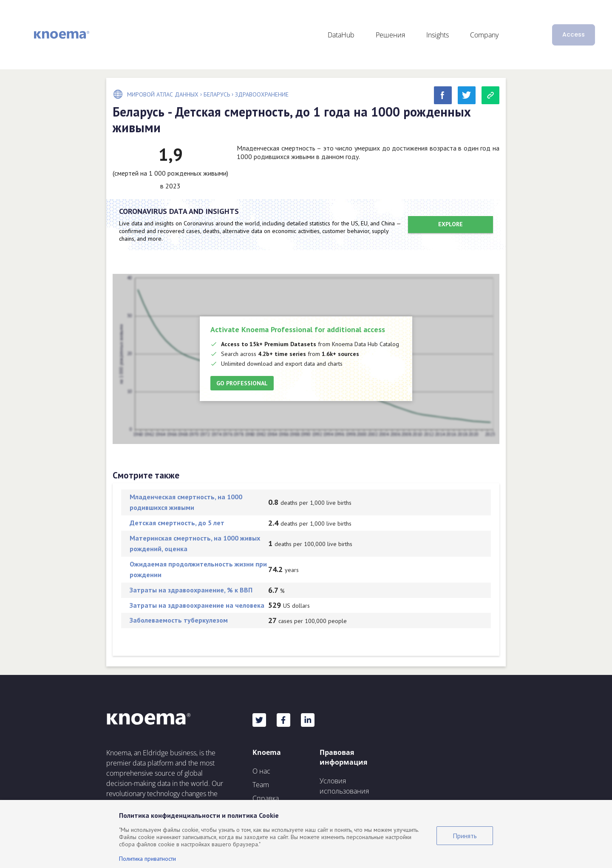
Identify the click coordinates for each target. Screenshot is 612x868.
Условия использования (344, 786)
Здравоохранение (262, 94)
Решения (390, 35)
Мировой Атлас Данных (163, 94)
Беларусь (217, 94)
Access (574, 34)
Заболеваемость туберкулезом (179, 620)
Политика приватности (147, 859)
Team (261, 785)
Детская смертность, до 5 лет (177, 523)
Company (484, 35)
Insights (438, 35)
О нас (261, 771)
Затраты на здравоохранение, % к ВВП (191, 590)
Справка (266, 798)
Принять (465, 836)
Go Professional (242, 383)
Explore (450, 224)
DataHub (341, 35)
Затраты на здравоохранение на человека (197, 605)
